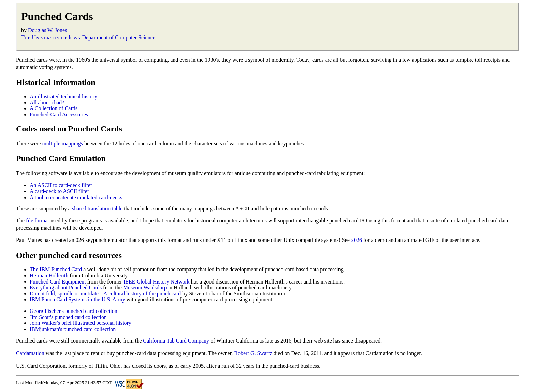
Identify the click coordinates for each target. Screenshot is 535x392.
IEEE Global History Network (157, 282)
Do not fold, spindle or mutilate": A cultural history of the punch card (105, 294)
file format (38, 221)
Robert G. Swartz (253, 353)
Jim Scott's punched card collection (68, 317)
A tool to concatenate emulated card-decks (76, 197)
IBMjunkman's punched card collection (73, 329)
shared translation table (97, 209)
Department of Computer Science (119, 37)
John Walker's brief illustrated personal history (81, 323)
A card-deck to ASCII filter (59, 191)
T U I (51, 37)
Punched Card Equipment (58, 282)
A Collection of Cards (54, 108)
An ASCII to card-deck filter (61, 185)
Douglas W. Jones (47, 30)
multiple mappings (62, 143)
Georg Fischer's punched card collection (74, 311)
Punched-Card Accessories (59, 114)
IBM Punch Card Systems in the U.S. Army (77, 299)
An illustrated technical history (63, 96)
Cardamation (30, 353)
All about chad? (47, 103)
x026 (357, 240)
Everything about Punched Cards (66, 287)
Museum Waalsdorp (145, 287)
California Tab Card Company (176, 341)
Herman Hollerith (49, 275)
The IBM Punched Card (56, 269)
